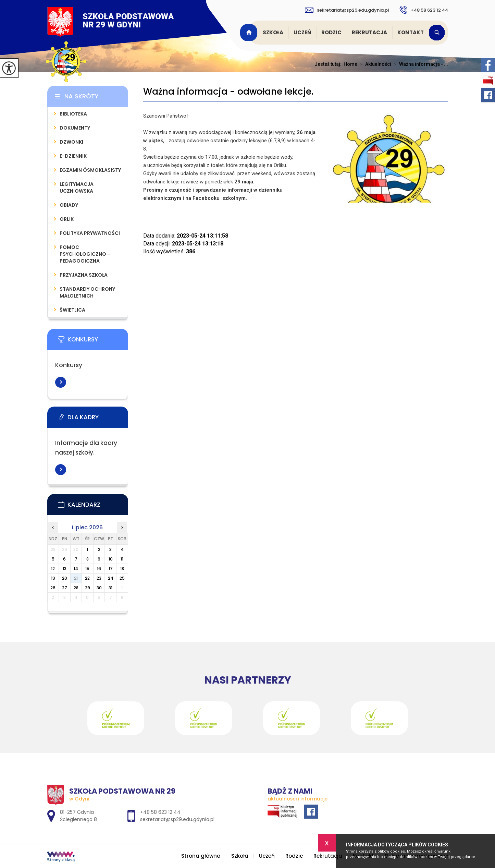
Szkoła (273, 32)
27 (65, 588)
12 (53, 569)
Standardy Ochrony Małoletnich (87, 292)
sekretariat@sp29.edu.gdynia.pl (347, 10)
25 (122, 578)
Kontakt (411, 32)
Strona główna (250, 33)
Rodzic (331, 32)
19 (53, 578)
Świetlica (72, 310)
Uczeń (302, 32)
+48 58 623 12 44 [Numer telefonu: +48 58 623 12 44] (160, 812)
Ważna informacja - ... (420, 64)
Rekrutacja (369, 32)
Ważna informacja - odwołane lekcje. (228, 92)
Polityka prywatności (90, 233)
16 (99, 569)
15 (87, 569)
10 (111, 559)
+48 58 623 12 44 (424, 10)
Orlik (67, 219)
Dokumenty (75, 128)
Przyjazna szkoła (84, 275)
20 (65, 578)
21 (76, 578)
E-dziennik (73, 156)
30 (99, 588)
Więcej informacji (61, 382)
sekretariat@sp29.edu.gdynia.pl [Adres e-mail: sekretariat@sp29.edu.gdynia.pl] (177, 819)
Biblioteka (73, 114)
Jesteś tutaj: (329, 64)
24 (111, 578)
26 (53, 588)
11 (122, 559)
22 (87, 578)
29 (88, 588)
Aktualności (374, 64)
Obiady (69, 205)
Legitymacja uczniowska (77, 188)
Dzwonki (71, 142)
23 (99, 578)
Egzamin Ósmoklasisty (90, 170)
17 (111, 569)
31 (110, 588)
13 (65, 569)
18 (122, 569)
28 (76, 588)
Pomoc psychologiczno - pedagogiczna (85, 254)
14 (76, 569)
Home (350, 64)
